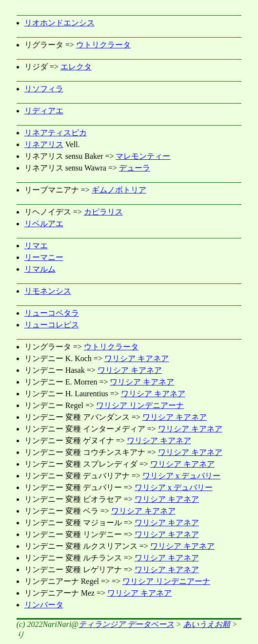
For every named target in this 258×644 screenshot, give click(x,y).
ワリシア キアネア (137, 358)
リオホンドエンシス (60, 23)
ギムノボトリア (119, 190)
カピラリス (103, 212)
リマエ (36, 246)
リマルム (40, 269)
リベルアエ (44, 224)
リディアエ (44, 111)
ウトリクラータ (103, 45)
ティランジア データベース (126, 624)
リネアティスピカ (56, 133)
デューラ (135, 168)
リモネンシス (48, 291)
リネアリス (44, 144)
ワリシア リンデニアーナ (140, 405)
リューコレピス (52, 325)
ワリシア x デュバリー (181, 476)
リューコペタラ (52, 313)
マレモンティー (143, 156)
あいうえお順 (207, 624)
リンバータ (44, 605)
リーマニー (44, 257)
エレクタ (76, 67)
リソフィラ (44, 89)
